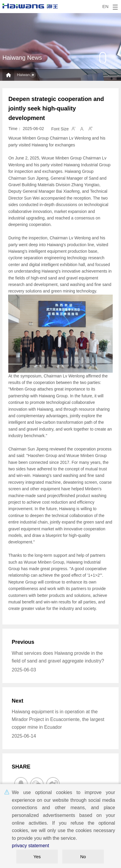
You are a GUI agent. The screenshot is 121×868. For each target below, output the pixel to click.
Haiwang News (27, 75)
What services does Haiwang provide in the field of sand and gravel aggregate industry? (58, 657)
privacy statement (30, 846)
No (83, 857)
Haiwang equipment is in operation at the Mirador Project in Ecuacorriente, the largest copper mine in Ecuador (58, 719)
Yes (37, 857)
